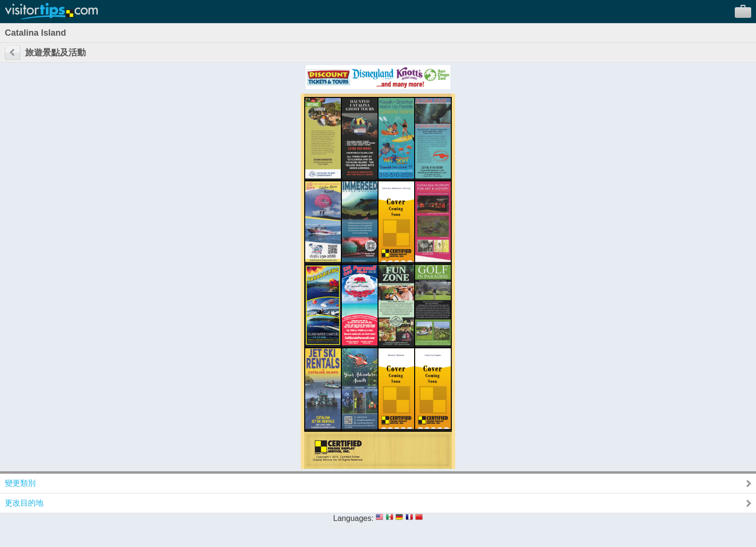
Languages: (353, 518)
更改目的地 (24, 503)
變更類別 (20, 483)
